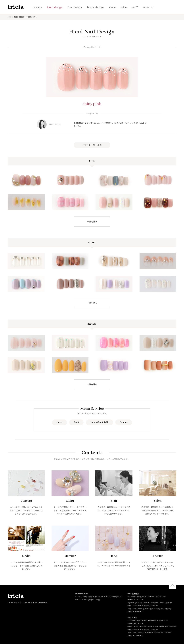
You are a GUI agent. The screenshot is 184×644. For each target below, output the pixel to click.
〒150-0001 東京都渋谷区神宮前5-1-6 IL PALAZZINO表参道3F (98, 597)
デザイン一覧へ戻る (92, 145)
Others (124, 422)
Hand (59, 422)
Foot (76, 422)
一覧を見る (92, 222)
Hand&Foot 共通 (99, 422)
